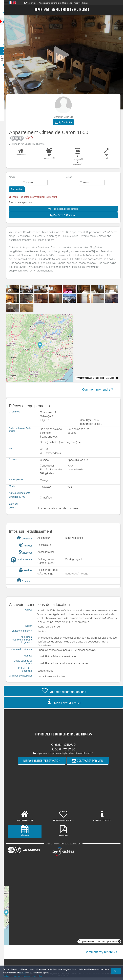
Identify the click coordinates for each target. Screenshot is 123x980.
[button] (66, 122)
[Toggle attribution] (117, 378)
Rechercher (22, 189)
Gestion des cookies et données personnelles (22, 976)
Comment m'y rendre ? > (99, 390)
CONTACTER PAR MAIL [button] (90, 763)
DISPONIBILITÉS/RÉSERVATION (45, 763)
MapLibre (110, 378)
